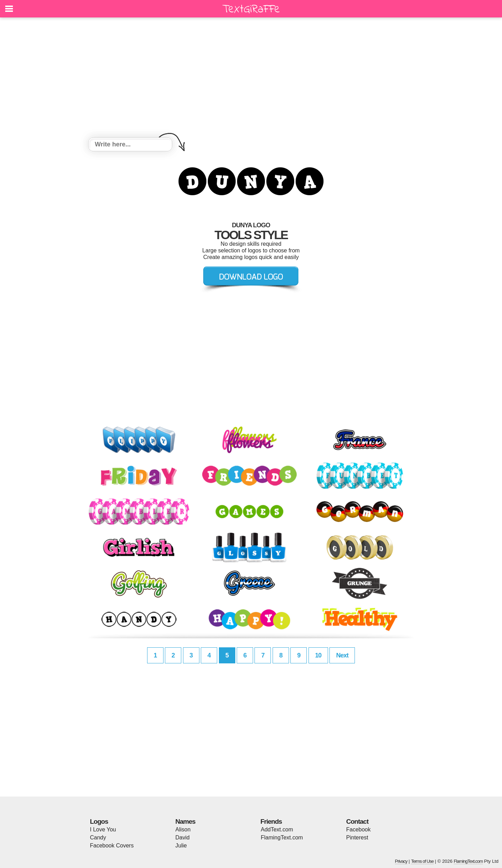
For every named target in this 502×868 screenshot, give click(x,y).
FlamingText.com (282, 837)
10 (318, 655)
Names (185, 821)
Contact (357, 821)
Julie (181, 846)
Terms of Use (422, 861)
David (182, 837)
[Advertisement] (251, 78)
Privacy (401, 861)
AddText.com (277, 829)
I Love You (103, 829)
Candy (98, 837)
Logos (99, 821)
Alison (183, 829)
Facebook (358, 829)
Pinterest (357, 837)
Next (342, 655)
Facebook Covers (112, 846)
